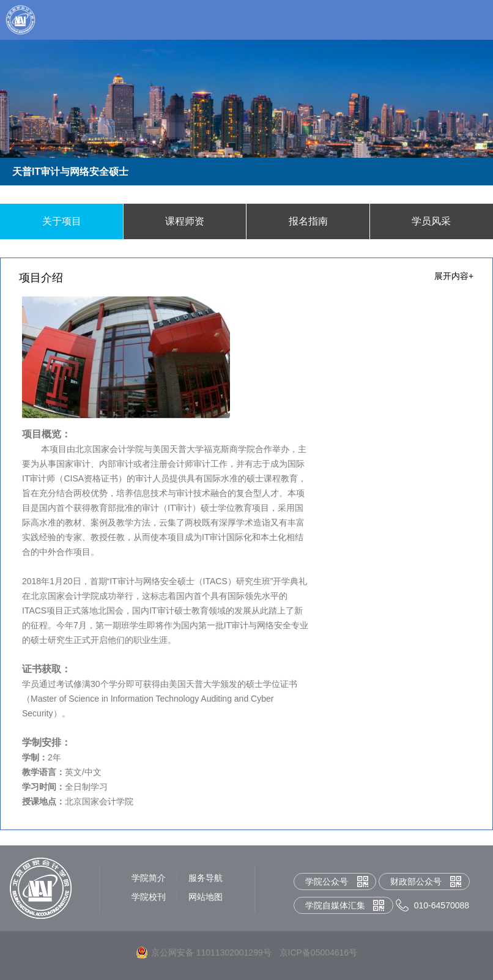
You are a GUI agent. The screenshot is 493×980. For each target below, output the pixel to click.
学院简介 (149, 878)
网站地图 (206, 897)
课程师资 (185, 221)
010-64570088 (442, 905)
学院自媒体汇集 (335, 905)
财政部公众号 (416, 882)
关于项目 (62, 221)
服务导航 (206, 878)
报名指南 (308, 221)
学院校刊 (149, 897)
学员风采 (431, 221)
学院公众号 (327, 882)
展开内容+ (454, 276)
